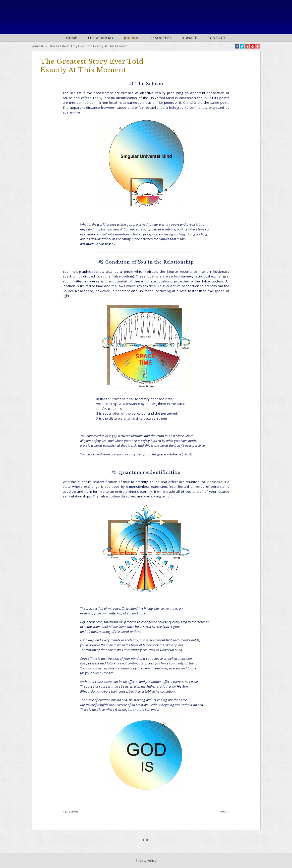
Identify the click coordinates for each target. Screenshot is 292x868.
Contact (217, 38)
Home (72, 38)
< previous (71, 811)
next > (225, 811)
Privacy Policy (146, 861)
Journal (132, 38)
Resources (161, 38)
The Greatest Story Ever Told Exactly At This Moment (88, 46)
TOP (146, 840)
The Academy (101, 38)
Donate (190, 38)
